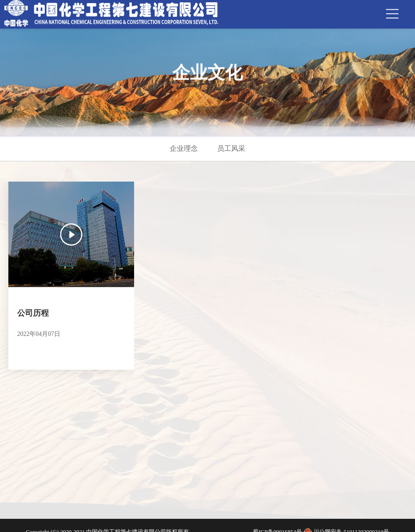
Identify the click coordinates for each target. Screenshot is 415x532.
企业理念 (184, 148)
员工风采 (231, 148)
